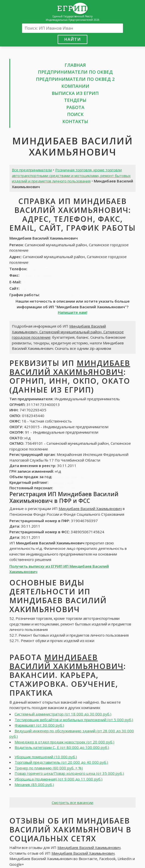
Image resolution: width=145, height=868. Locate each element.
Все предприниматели (32, 170)
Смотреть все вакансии (72, 802)
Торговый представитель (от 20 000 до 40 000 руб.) (61, 762)
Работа (75, 107)
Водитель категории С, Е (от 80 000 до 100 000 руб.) (62, 747)
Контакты (75, 121)
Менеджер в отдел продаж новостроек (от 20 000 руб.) (64, 742)
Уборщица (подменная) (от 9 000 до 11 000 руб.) (59, 779)
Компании (75, 86)
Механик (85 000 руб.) (34, 784)
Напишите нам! (73, 312)
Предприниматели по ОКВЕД (75, 72)
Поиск (75, 114)
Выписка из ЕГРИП (75, 93)
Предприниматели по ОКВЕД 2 (75, 79)
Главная (75, 65)
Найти (72, 39)
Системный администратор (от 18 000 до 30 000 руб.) (63, 714)
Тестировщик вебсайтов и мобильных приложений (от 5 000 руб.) (74, 720)
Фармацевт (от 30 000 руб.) (39, 725)
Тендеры (75, 100)
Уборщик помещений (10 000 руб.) (46, 757)
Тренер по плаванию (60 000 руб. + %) (49, 768)
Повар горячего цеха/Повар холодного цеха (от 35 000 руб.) (69, 773)
